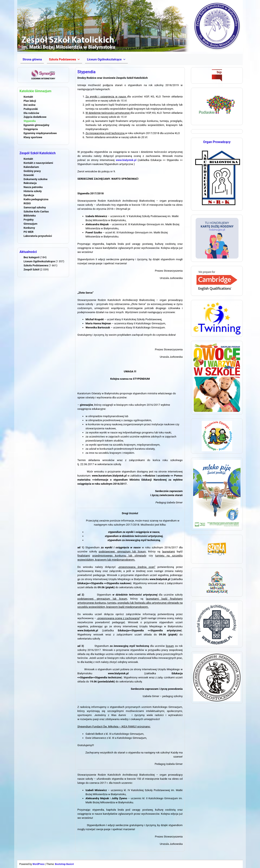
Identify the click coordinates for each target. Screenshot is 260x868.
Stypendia (30, 121)
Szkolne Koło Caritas (36, 212)
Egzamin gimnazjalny (36, 125)
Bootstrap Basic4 (64, 864)
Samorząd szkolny (35, 207)
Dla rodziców (31, 113)
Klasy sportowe (33, 137)
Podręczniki (31, 109)
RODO (27, 203)
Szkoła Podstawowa (36, 265)
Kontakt (28, 97)
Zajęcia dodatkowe (35, 117)
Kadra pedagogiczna (36, 199)
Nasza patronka (33, 187)
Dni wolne (29, 105)
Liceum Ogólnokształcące (39, 261)
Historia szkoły (33, 191)
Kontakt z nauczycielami (38, 163)
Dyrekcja (29, 195)
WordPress (38, 864)
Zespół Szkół (31, 269)
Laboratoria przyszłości (38, 236)
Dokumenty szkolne (36, 179)
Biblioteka (30, 216)
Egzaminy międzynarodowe (40, 133)
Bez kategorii (31, 257)
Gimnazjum (30, 224)
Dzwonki (29, 175)
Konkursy (29, 228)
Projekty (29, 220)
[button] (64, 59)
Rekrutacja (30, 183)
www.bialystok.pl (126, 160)
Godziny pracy (32, 171)
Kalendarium (31, 167)
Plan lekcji (30, 101)
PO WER (29, 232)
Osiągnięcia (31, 129)
